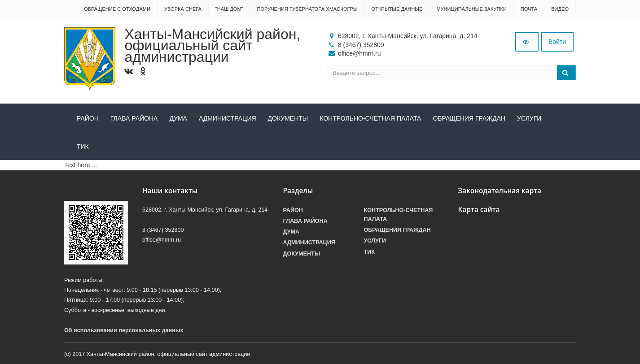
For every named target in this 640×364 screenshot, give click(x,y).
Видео (560, 9)
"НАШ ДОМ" (229, 9)
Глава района (134, 118)
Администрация (228, 118)
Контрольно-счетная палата (370, 118)
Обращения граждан (469, 118)
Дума (178, 118)
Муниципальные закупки (471, 9)
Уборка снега (183, 9)
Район (88, 118)
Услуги (529, 118)
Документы (288, 118)
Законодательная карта (500, 191)
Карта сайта (479, 210)
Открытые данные (397, 9)
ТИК (83, 147)
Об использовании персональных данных (124, 330)
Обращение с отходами (117, 9)
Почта (529, 9)
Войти (557, 42)
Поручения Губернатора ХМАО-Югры (307, 9)
